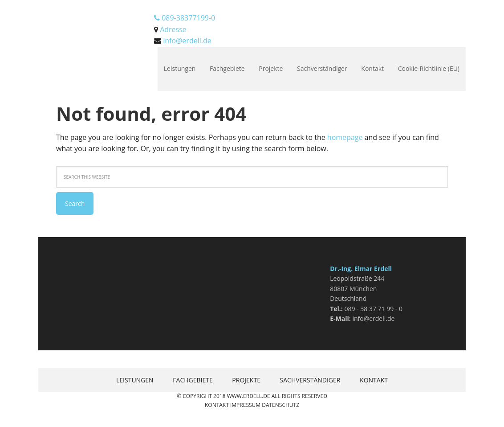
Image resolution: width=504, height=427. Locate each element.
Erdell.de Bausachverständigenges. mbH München (96, 22)
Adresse (173, 29)
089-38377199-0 (185, 18)
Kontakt (217, 405)
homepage (345, 137)
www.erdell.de (249, 396)
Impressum (245, 405)
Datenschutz (280, 405)
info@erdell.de (187, 41)
